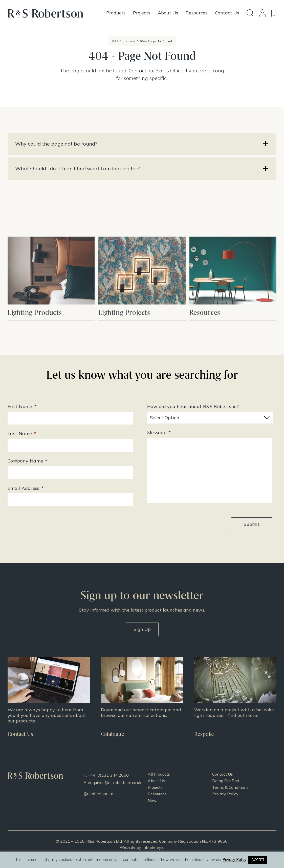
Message (159, 432)
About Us (156, 781)
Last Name (22, 433)
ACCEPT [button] (258, 860)
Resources (157, 794)
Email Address (26, 488)
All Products (159, 774)
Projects (155, 787)
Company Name (28, 461)
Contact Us (223, 774)
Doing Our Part (226, 781)
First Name (22, 406)
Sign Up (142, 629)
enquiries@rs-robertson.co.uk (115, 782)
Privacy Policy (225, 794)
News (153, 800)
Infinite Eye (153, 847)
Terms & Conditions (230, 787)
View (51, 296)
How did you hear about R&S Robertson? (193, 406)
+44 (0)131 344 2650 (108, 775)
